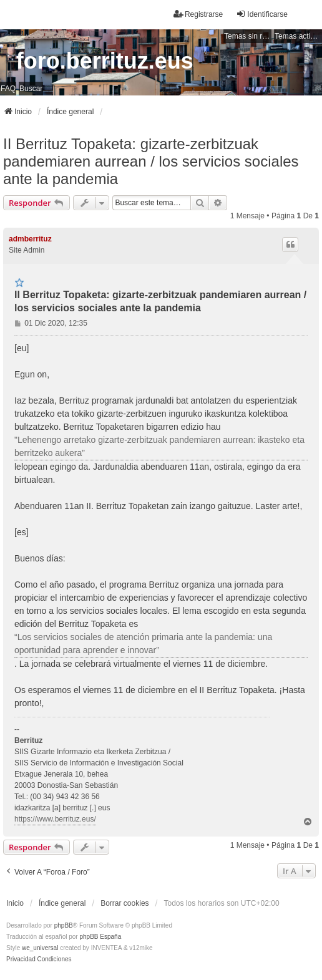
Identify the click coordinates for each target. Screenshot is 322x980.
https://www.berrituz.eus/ (55, 819)
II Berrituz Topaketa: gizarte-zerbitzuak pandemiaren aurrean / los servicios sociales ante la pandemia (151, 161)
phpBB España (100, 937)
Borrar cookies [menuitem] (124, 903)
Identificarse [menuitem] (262, 14)
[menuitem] (21, 959)
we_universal (40, 948)
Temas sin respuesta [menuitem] (248, 36)
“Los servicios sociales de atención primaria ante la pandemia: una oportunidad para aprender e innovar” (143, 643)
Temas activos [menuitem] (298, 36)
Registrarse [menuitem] (198, 14)
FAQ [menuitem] (8, 89)
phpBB (64, 925)
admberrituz (30, 239)
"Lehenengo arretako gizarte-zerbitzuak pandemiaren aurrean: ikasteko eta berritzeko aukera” (159, 446)
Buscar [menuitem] (31, 89)
